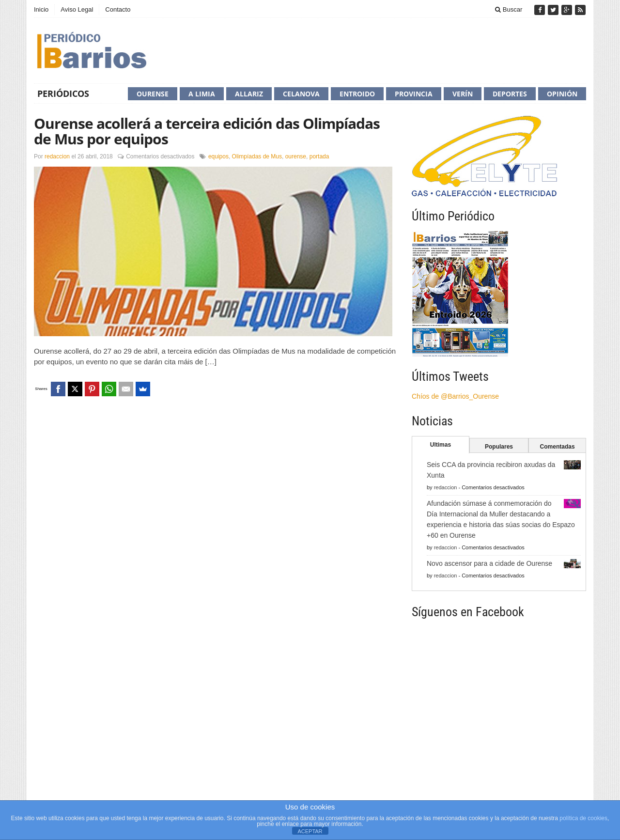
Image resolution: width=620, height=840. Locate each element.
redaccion (57, 156)
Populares (499, 447)
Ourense (153, 94)
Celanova (301, 94)
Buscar (509, 9)
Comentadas (558, 447)
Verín (463, 94)
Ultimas (441, 445)
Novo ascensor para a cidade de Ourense (489, 563)
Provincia (414, 94)
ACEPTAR (310, 831)
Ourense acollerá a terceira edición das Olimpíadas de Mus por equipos (207, 131)
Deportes (510, 94)
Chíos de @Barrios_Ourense (455, 396)
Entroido (357, 94)
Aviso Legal (77, 9)
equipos (218, 156)
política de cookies (583, 818)
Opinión (562, 94)
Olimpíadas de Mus (257, 156)
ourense (296, 156)
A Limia (202, 94)
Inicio (41, 9)
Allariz (249, 94)
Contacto (118, 9)
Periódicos (63, 93)
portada (319, 156)
